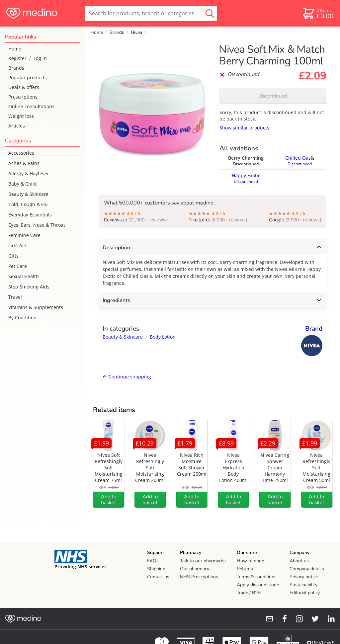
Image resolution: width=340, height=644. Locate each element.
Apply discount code (258, 585)
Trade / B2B (249, 593)
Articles (17, 126)
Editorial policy (305, 593)
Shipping (156, 569)
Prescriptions (23, 97)
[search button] (210, 13)
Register (17, 58)
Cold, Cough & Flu (28, 204)
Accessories (21, 153)
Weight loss (21, 116)
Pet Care (18, 266)
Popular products (28, 78)
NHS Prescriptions (199, 577)
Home (15, 49)
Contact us (158, 577)
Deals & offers (24, 87)
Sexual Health (24, 276)
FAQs (153, 561)
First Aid (17, 245)
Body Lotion (163, 337)
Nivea (136, 32)
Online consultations (31, 106)
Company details (307, 569)
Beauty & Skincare (28, 194)
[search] (151, 13)
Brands (16, 68)
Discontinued (273, 96)
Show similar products (244, 128)
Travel (15, 297)
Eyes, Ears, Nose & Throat (37, 225)
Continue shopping (127, 377)
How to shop (251, 561)
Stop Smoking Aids (29, 287)
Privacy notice (304, 577)
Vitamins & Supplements (36, 307)
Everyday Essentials (30, 215)
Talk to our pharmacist (203, 561)
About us (299, 561)
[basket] (318, 13)
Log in (40, 58)
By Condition (22, 318)
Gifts (13, 256)
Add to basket (109, 500)
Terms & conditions (257, 577)
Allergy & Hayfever (29, 173)
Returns (245, 569)
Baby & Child (23, 184)
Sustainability (303, 585)
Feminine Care (24, 235)
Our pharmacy (195, 569)
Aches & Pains (24, 163)
